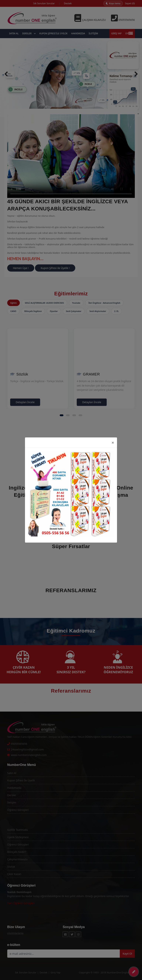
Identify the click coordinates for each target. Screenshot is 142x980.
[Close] (113, 443)
